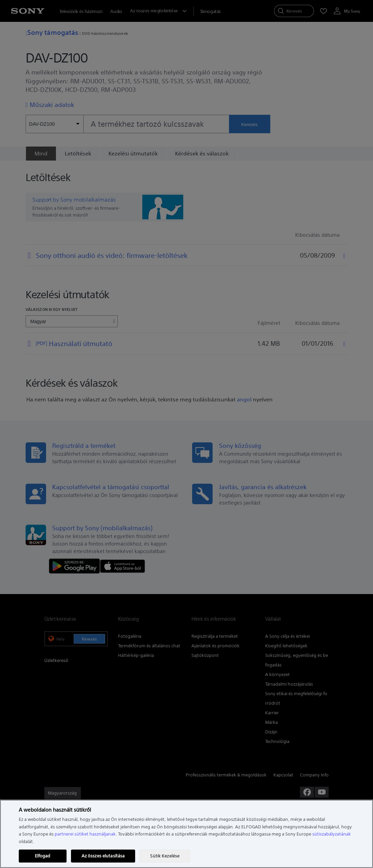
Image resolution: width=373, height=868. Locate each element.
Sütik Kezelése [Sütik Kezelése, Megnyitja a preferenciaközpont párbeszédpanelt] (165, 856)
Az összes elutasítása (103, 856)
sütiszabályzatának (332, 834)
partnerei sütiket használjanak (85, 834)
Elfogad (43, 856)
